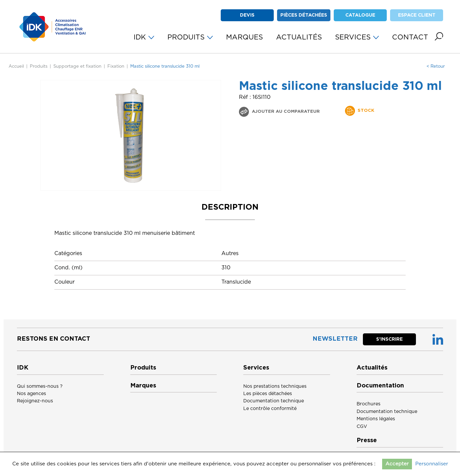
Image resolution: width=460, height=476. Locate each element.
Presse (367, 441)
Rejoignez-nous (35, 401)
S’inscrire (389, 339)
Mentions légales (376, 419)
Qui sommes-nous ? (40, 386)
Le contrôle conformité (270, 409)
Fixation (116, 67)
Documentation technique (274, 401)
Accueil (16, 67)
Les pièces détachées (268, 394)
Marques (143, 386)
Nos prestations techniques (275, 386)
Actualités (372, 368)
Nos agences (31, 394)
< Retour (436, 67)
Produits (39, 67)
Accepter (397, 464)
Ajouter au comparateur (285, 112)
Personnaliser (432, 464)
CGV (362, 427)
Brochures (369, 404)
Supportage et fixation (77, 67)
